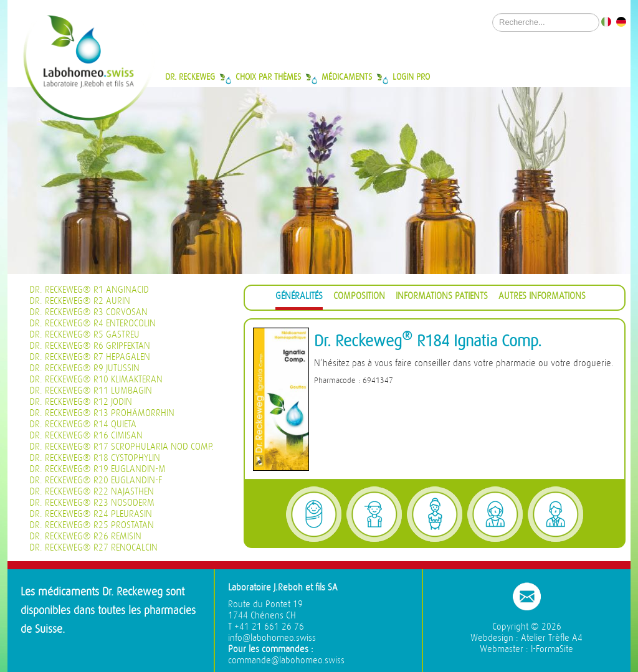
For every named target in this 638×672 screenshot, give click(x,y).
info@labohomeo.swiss (272, 638)
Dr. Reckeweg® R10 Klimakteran (96, 380)
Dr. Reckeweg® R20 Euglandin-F (96, 480)
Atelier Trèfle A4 (552, 638)
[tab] (299, 298)
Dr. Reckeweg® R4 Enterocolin (93, 324)
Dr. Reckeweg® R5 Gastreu (84, 335)
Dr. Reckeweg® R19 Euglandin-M (98, 469)
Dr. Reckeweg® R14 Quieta (83, 424)
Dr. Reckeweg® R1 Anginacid (89, 290)
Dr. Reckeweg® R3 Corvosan (88, 312)
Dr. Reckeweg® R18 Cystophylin (95, 458)
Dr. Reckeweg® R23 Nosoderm (92, 503)
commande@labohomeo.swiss (286, 660)
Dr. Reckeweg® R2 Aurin (80, 301)
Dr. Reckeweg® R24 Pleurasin (91, 514)
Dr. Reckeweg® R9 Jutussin (84, 368)
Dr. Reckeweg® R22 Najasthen (92, 492)
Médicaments (347, 77)
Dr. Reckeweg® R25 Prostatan (92, 525)
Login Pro (411, 77)
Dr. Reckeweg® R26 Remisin (85, 537)
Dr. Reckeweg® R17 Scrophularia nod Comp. (121, 447)
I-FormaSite (552, 649)
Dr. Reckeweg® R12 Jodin (81, 402)
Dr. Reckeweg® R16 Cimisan (86, 436)
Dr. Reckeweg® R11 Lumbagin (91, 391)
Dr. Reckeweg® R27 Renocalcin (93, 548)
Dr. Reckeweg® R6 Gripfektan (90, 346)
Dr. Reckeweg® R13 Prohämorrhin (102, 413)
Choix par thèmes (268, 77)
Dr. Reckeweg (190, 77)
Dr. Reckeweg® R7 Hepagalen (90, 357)
